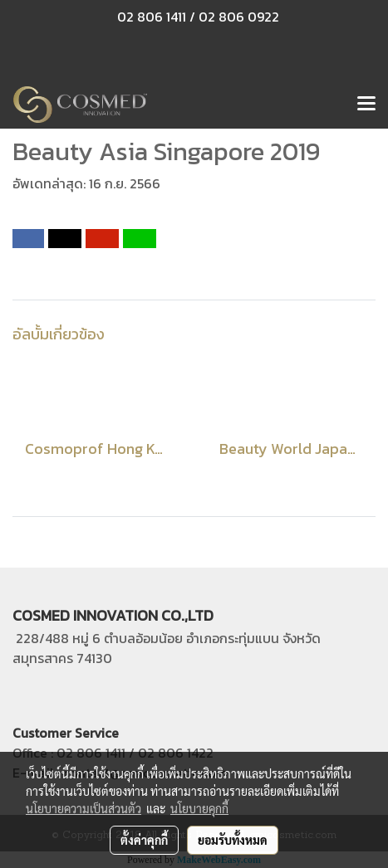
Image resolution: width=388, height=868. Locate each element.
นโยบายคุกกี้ (199, 808)
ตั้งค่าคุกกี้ (144, 840)
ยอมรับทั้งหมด (233, 840)
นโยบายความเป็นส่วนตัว (83, 808)
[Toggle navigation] (366, 105)
